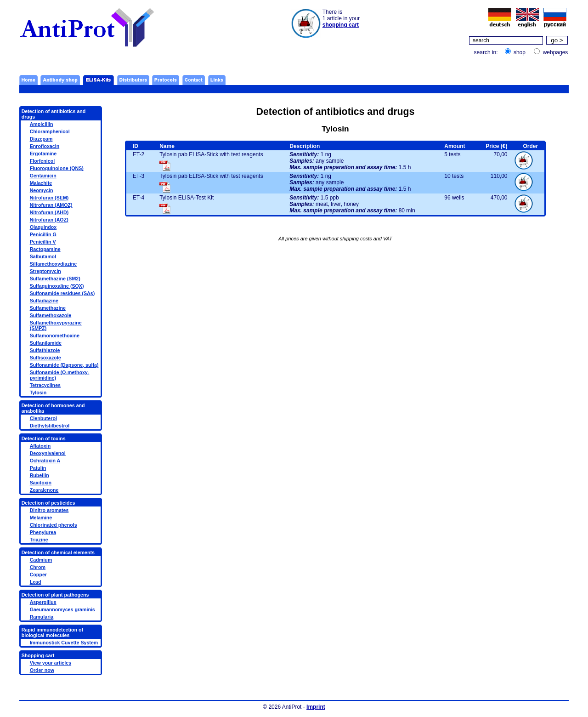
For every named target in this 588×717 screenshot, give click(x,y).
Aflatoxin (40, 446)
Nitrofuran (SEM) (49, 198)
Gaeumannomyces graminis (62, 609)
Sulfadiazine (44, 301)
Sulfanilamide (46, 343)
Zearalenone (44, 490)
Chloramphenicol (50, 131)
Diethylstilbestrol (50, 426)
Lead (36, 582)
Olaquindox (43, 227)
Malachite (41, 183)
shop (520, 52)
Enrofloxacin (45, 146)
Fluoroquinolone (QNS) (57, 168)
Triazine (39, 540)
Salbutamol (43, 256)
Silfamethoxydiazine (53, 264)
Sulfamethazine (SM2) (55, 279)
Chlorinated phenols (54, 525)
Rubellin (40, 475)
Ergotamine (43, 154)
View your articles (51, 663)
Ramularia (42, 617)
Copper (38, 575)
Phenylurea (43, 532)
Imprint (316, 707)
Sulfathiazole (45, 350)
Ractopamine (45, 249)
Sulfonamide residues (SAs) (62, 293)
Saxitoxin (41, 483)
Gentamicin (43, 176)
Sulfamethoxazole (51, 315)
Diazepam (41, 139)
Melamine (41, 518)
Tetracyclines (45, 385)
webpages (556, 52)
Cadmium (41, 560)
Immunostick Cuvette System (64, 643)
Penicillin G (43, 234)
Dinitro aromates (49, 510)
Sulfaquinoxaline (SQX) (57, 286)
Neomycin (42, 190)
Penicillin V (43, 242)
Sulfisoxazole (45, 358)
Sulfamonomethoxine (55, 336)
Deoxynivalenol (48, 453)
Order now (42, 670)
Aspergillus (43, 602)
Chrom (38, 567)
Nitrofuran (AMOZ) (51, 205)
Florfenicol (42, 161)
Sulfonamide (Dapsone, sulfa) (64, 365)
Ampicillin (42, 124)
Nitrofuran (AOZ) (49, 220)
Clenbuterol (43, 418)
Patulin (38, 468)
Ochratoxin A (45, 461)
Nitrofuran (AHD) (49, 212)
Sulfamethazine (48, 308)
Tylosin (38, 393)
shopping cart (341, 25)
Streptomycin (45, 271)
